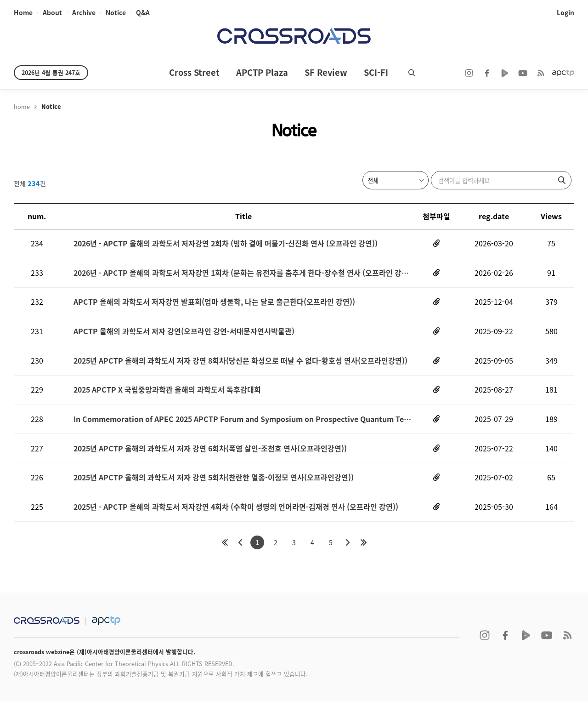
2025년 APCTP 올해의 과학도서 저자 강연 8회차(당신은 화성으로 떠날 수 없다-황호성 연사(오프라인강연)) (240, 363)
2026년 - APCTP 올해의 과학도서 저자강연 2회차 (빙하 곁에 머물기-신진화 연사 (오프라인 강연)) (226, 244)
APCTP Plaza (262, 72)
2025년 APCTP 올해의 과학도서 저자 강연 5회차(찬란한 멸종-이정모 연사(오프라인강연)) (214, 482)
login (565, 13)
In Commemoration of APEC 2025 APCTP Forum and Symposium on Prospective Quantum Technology (243, 423)
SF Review (326, 72)
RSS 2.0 (567, 641)
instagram (469, 73)
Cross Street (194, 72)
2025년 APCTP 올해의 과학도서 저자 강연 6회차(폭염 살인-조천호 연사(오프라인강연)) (210, 453)
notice (115, 13)
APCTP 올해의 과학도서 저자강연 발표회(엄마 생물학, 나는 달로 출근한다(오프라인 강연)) (214, 304)
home (23, 13)
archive (83, 13)
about (52, 13)
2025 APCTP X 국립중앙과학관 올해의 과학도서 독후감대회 (167, 393)
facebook (487, 73)
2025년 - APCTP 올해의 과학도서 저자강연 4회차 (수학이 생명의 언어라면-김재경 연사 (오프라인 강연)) (236, 512)
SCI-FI (376, 72)
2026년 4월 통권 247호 (51, 72)
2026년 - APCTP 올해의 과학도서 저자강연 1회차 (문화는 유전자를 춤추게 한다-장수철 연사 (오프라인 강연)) (243, 274)
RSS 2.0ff (541, 73)
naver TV (505, 73)
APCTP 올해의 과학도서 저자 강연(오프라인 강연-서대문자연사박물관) (184, 334)
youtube (523, 73)
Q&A (142, 13)
